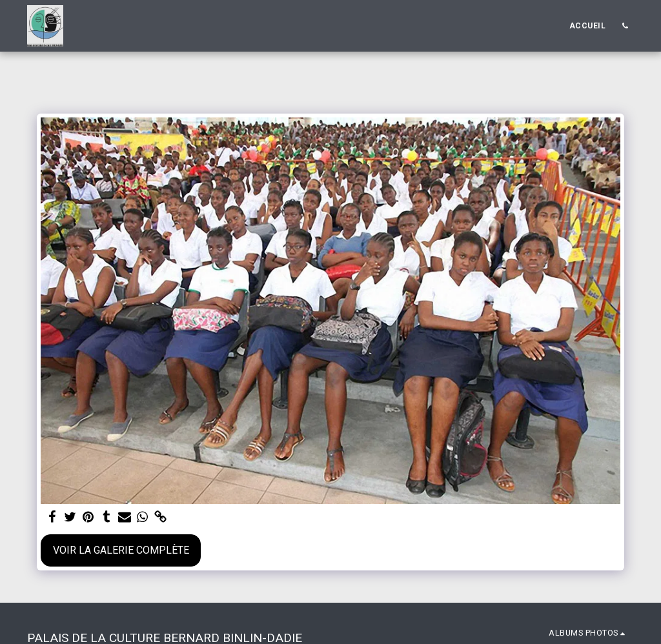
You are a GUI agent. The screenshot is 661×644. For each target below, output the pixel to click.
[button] (625, 26)
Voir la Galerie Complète (121, 550)
